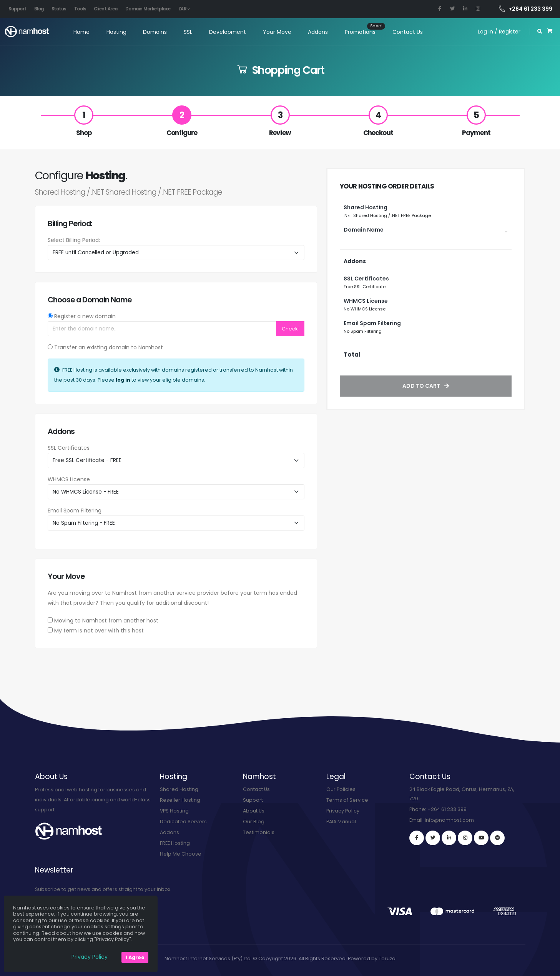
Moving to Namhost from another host (106, 621)
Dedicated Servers (183, 822)
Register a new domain (85, 316)
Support (17, 9)
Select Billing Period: (74, 240)
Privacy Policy (343, 811)
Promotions (359, 32)
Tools (80, 9)
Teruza (387, 958)
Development (227, 32)
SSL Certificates (69, 448)
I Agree (135, 957)
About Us (254, 811)
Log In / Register (499, 32)
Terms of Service (347, 800)
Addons (317, 32)
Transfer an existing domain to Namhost (109, 347)
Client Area (106, 9)
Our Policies (341, 789)
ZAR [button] (184, 9)
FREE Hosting (175, 843)
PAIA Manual (341, 822)
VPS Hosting (174, 811)
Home (80, 32)
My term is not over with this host (99, 631)
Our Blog (254, 822)
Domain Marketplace (148, 9)
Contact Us (407, 32)
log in (123, 380)
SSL (187, 32)
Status (59, 9)
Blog (39, 9)
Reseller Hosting (180, 800)
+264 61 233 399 (526, 9)
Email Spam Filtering (75, 511)
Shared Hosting (179, 789)
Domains (154, 32)
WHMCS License (69, 479)
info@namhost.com (449, 820)
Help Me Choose (181, 854)
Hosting (115, 32)
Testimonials (259, 832)
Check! (290, 329)
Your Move (276, 32)
